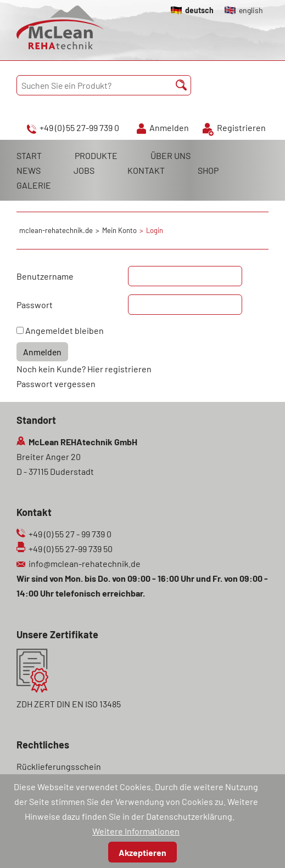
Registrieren (241, 127)
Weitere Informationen (136, 831)
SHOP (208, 170)
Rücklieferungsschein (59, 766)
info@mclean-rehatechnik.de (85, 563)
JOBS (84, 170)
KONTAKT (146, 170)
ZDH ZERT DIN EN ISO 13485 (69, 704)
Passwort (35, 305)
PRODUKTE (96, 155)
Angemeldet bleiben (65, 330)
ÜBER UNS (171, 155)
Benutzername (45, 276)
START (29, 155)
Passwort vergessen (56, 384)
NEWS (29, 170)
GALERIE (34, 185)
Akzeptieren (142, 852)
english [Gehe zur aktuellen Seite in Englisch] (251, 10)
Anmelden (169, 127)
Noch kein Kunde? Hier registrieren (84, 369)
